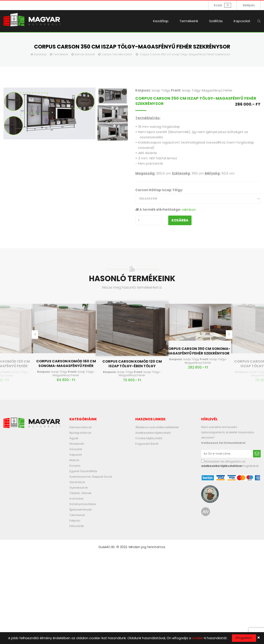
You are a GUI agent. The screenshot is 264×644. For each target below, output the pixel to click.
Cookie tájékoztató (149, 438)
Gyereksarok (79, 488)
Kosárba (180, 220)
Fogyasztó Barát (147, 444)
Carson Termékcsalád (117, 54)
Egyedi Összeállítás (83, 471)
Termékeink (189, 21)
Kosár (222, 5)
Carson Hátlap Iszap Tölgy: (159, 190)
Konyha (75, 466)
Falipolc (75, 521)
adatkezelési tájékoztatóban (222, 466)
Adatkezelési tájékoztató (153, 433)
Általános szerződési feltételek (157, 427)
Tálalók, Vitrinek (80, 493)
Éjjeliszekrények (81, 510)
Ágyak (74, 438)
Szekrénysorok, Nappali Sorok (91, 477)
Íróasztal (76, 449)
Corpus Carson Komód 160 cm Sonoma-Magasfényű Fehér (66, 363)
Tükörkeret (77, 515)
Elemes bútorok (85, 54)
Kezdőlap (161, 21)
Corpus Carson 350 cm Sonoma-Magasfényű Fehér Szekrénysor (198, 351)
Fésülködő (77, 444)
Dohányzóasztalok (83, 504)
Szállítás (216, 21)
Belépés (249, 5)
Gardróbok (77, 482)
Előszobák (77, 526)
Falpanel (76, 455)
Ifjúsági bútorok (80, 433)
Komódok (76, 499)
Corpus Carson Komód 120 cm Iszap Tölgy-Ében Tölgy (132, 364)
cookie (197, 638)
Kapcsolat (242, 21)
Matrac (74, 460)
